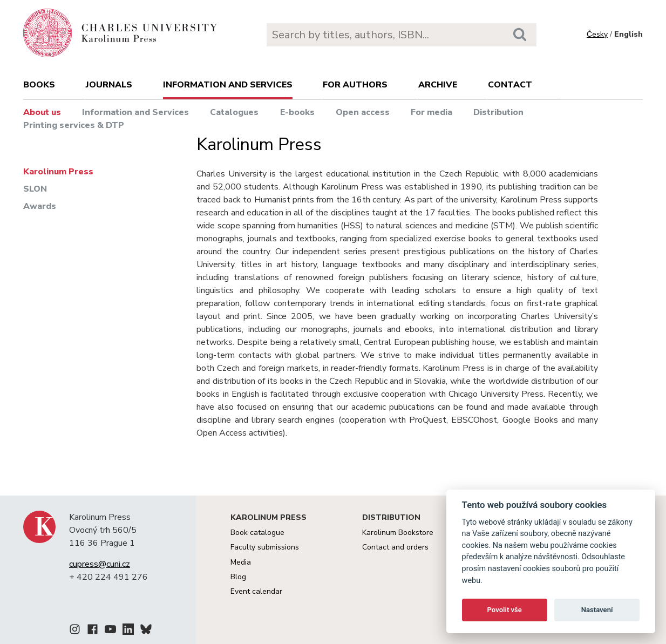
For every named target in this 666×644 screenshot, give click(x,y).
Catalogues (234, 112)
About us (42, 112)
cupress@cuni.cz (100, 564)
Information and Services (135, 112)
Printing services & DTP (74, 125)
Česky (597, 34)
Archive (438, 85)
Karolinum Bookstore (398, 533)
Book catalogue (257, 533)
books (39, 85)
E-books (297, 112)
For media (431, 112)
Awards (40, 206)
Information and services (228, 85)
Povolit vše (505, 610)
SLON (35, 189)
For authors (355, 85)
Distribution (498, 112)
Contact (510, 85)
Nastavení (597, 610)
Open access (363, 112)
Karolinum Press (58, 172)
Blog (238, 577)
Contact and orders (395, 547)
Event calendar (256, 591)
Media (241, 562)
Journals (109, 85)
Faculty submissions (265, 547)
